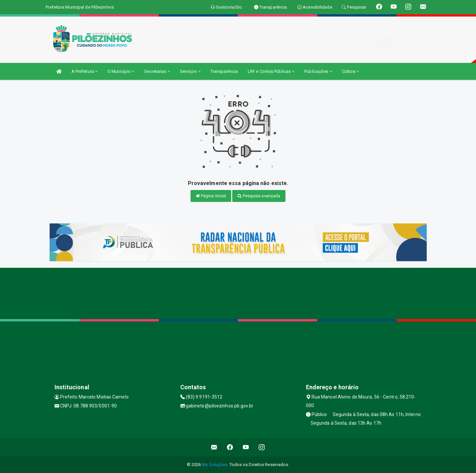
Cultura (351, 71)
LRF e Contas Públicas (271, 71)
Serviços (190, 71)
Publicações (318, 71)
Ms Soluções (215, 465)
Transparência (224, 71)
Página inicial (211, 196)
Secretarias (157, 71)
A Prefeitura (85, 71)
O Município (121, 71)
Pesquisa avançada (259, 196)
